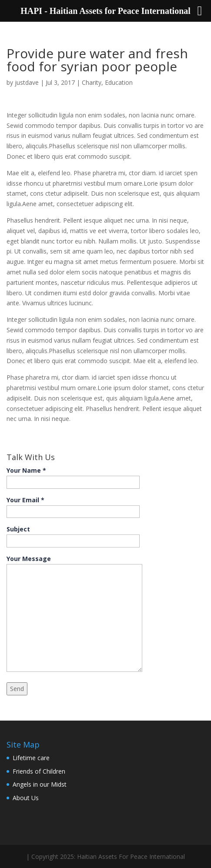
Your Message (74, 614)
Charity (92, 82)
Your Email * (73, 506)
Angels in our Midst (40, 784)
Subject (73, 535)
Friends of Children (39, 771)
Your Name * (73, 476)
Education (119, 82)
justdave (27, 82)
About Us (26, 798)
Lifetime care (31, 758)
